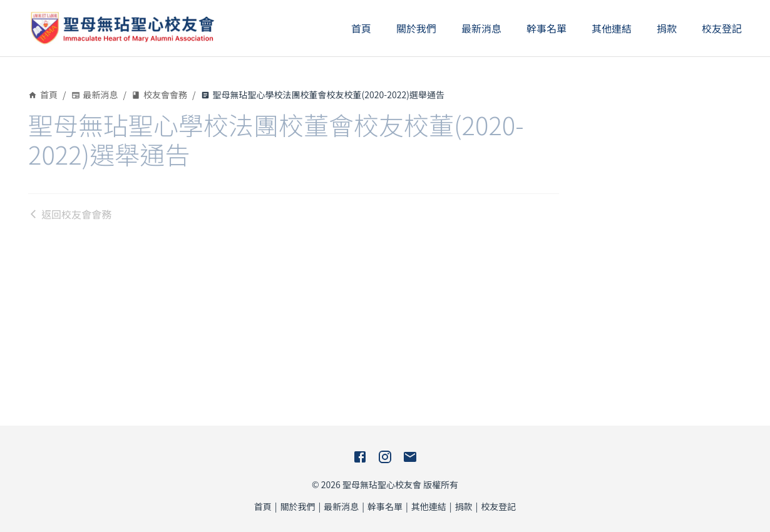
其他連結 (612, 28)
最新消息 (481, 28)
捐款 (667, 28)
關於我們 (416, 28)
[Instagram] (385, 457)
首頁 (361, 28)
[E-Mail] (410, 457)
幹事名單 (547, 28)
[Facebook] (360, 457)
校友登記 (722, 28)
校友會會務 (159, 95)
